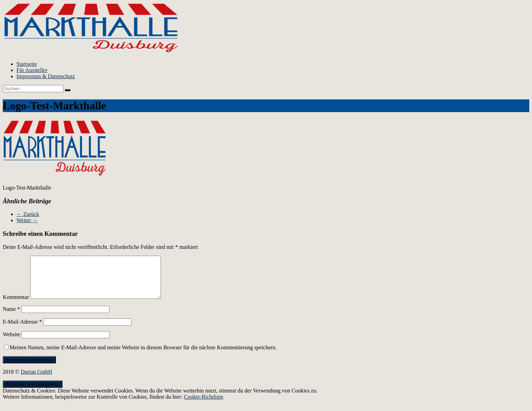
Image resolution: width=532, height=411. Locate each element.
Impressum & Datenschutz (46, 76)
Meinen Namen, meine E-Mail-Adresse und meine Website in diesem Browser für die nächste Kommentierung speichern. (143, 356)
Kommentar (16, 305)
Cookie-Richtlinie (204, 405)
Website (11, 343)
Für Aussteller (32, 70)
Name (11, 317)
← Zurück (28, 214)
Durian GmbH (36, 380)
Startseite (27, 64)
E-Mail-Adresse (22, 330)
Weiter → (27, 220)
